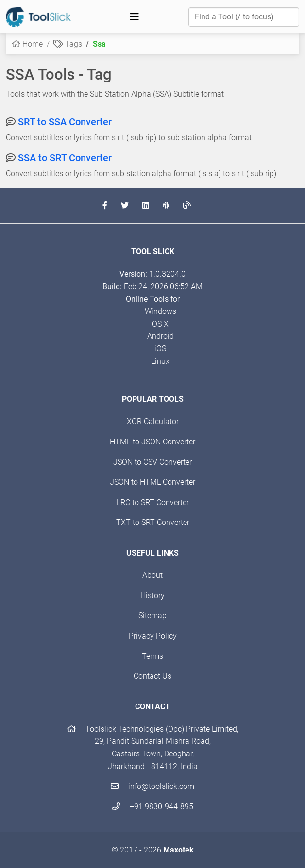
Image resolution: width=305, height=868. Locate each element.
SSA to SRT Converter (65, 158)
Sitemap (152, 615)
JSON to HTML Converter (152, 482)
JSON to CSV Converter (152, 462)
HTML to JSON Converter (152, 442)
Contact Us (152, 676)
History (152, 596)
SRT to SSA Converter (65, 122)
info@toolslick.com (152, 786)
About (152, 575)
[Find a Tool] (244, 17)
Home (27, 44)
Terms (152, 656)
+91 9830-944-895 (153, 807)
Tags (68, 44)
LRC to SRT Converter (153, 502)
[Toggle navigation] (135, 17)
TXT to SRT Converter (153, 522)
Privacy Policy (153, 636)
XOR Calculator (153, 421)
